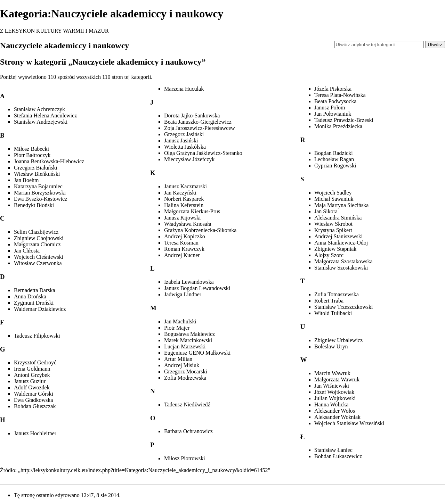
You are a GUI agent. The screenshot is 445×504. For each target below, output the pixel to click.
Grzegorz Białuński (36, 168)
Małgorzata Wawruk (337, 379)
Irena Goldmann (32, 369)
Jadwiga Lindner (183, 294)
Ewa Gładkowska (33, 400)
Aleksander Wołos (335, 411)
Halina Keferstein (184, 205)
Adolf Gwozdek (32, 387)
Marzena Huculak (184, 89)
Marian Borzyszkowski (40, 193)
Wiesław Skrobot (333, 224)
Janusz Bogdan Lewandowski (197, 288)
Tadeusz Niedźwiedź (187, 404)
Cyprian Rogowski (335, 166)
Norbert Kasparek (184, 199)
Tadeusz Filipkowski (37, 336)
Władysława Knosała (188, 224)
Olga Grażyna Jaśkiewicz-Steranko (203, 153)
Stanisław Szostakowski (341, 268)
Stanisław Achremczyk (39, 109)
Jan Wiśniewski (332, 386)
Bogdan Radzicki (334, 153)
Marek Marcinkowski (188, 340)
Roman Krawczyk (184, 249)
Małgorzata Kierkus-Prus (192, 211)
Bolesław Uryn (331, 346)
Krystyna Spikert (333, 230)
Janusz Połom (330, 108)
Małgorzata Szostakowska (343, 261)
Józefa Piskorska (333, 89)
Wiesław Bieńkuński (37, 174)
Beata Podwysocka (335, 101)
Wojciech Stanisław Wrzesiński (349, 423)
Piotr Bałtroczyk (32, 155)
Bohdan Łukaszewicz (338, 456)
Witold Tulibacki (333, 313)
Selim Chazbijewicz (36, 232)
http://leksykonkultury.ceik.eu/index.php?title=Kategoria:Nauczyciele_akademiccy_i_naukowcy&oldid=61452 (144, 470)
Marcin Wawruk (332, 373)
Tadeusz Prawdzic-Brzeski (344, 120)
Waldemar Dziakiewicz (40, 309)
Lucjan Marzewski (185, 346)
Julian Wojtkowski (335, 398)
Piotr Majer (177, 328)
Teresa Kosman (181, 243)
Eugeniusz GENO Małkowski (197, 353)
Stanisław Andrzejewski (41, 122)
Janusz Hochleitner (35, 433)
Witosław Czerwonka (38, 263)
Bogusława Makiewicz (189, 334)
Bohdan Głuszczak (35, 406)
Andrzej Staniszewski (338, 236)
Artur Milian (178, 359)
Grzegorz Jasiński (184, 134)
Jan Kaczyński (180, 193)
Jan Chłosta (27, 251)
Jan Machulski (180, 321)
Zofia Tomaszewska (337, 294)
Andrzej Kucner (182, 255)
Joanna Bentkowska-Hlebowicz (49, 161)
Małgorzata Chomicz (37, 244)
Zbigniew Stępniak (335, 249)
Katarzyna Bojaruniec (38, 186)
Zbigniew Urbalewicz (338, 340)
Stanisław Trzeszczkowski (343, 307)
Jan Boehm (26, 180)
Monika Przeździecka (338, 126)
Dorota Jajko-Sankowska (192, 115)
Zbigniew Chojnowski (39, 238)
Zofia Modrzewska (185, 378)
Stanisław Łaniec (333, 450)
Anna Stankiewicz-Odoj (341, 243)
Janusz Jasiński (181, 141)
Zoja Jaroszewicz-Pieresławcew (200, 128)
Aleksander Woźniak (337, 417)
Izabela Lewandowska (189, 282)
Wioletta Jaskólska (185, 147)
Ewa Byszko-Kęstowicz (41, 199)
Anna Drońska (30, 296)
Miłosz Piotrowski (185, 458)
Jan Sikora (326, 211)
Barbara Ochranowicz (188, 431)
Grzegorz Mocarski (186, 371)
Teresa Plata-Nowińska (340, 95)
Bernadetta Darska (35, 290)
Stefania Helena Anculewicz (45, 115)
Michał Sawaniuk (334, 199)
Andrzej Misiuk (182, 365)
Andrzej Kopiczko (185, 236)
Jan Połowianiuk (333, 114)
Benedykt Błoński (34, 205)
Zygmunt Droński (34, 303)
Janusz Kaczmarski (185, 186)
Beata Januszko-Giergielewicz (198, 122)
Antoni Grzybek (32, 375)
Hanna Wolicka (331, 404)
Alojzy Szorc (329, 255)
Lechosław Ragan (334, 159)
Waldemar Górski (34, 394)
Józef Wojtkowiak (334, 392)
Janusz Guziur (30, 381)
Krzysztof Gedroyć (35, 362)
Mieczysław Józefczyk (189, 159)
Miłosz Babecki (31, 149)
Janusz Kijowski (182, 218)
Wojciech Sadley (333, 193)
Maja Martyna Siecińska (341, 205)
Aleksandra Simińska (338, 218)
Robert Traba (329, 301)
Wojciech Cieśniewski (39, 257)
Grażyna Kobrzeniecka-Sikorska (200, 230)
